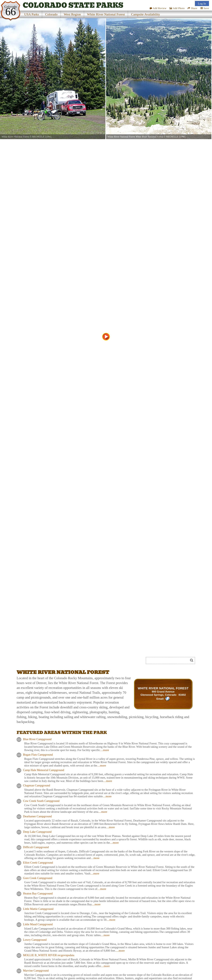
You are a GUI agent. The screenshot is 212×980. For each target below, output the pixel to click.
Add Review (158, 8)
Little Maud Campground (38, 924)
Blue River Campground (37, 739)
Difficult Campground (36, 847)
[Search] (169, 661)
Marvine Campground (36, 971)
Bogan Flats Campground (38, 755)
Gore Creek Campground (38, 878)
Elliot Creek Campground (38, 863)
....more (104, 750)
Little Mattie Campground (38, 909)
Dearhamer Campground (37, 816)
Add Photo (177, 8)
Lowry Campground (35, 940)
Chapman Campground (36, 785)
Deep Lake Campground (37, 832)
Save (205, 8)
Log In (202, 3)
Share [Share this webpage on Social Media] (192, 8)
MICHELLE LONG (42, 137)
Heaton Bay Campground (38, 893)
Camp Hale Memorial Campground (44, 770)
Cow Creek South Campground (41, 801)
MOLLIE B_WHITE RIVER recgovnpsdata (49, 955)
